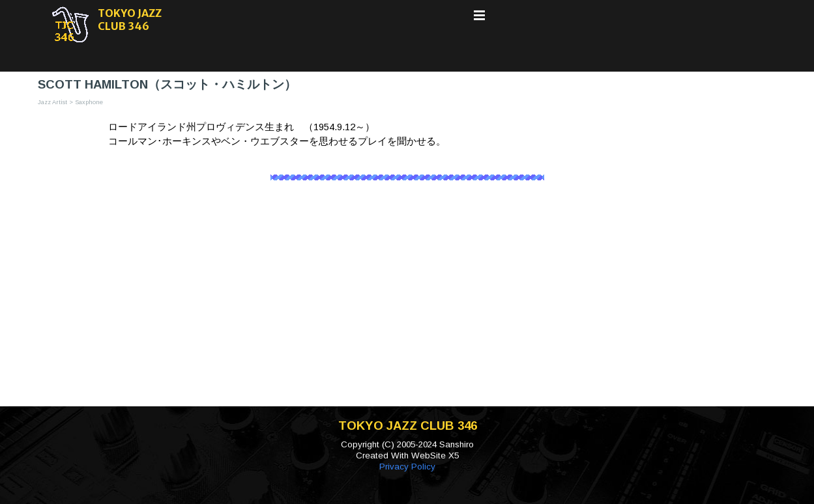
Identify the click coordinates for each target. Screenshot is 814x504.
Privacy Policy (407, 467)
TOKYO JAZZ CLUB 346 (131, 20)
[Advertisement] (407, 302)
